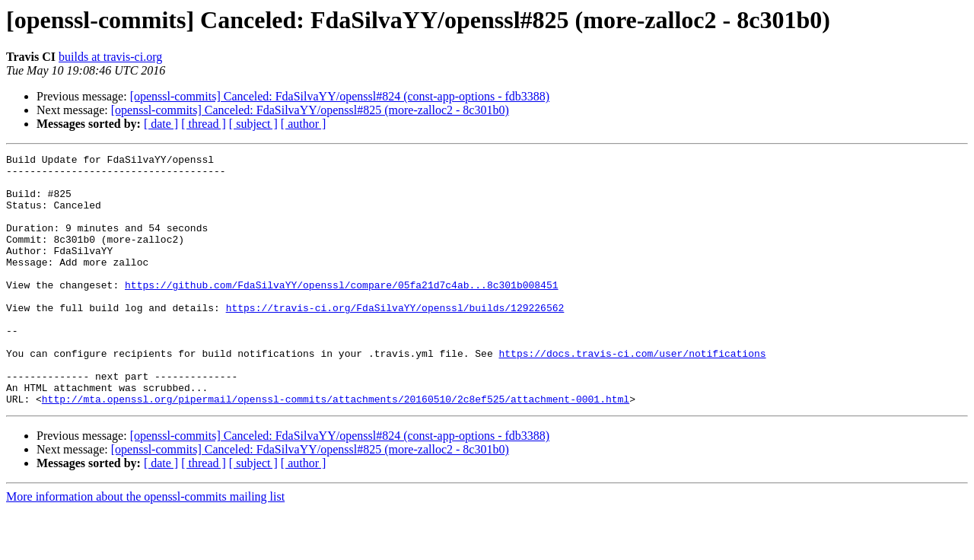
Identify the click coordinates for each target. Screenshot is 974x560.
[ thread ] (204, 124)
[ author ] (304, 124)
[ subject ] (253, 124)
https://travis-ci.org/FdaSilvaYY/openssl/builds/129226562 (395, 339)
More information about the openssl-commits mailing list (145, 547)
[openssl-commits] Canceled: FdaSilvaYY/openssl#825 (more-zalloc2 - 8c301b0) (310, 110)
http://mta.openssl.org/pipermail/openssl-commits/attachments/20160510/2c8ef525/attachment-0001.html (336, 449)
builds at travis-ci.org (110, 57)
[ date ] (161, 124)
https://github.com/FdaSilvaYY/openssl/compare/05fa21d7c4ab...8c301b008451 (341, 312)
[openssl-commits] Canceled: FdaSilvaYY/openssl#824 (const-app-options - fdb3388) (340, 96)
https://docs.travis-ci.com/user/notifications (632, 394)
